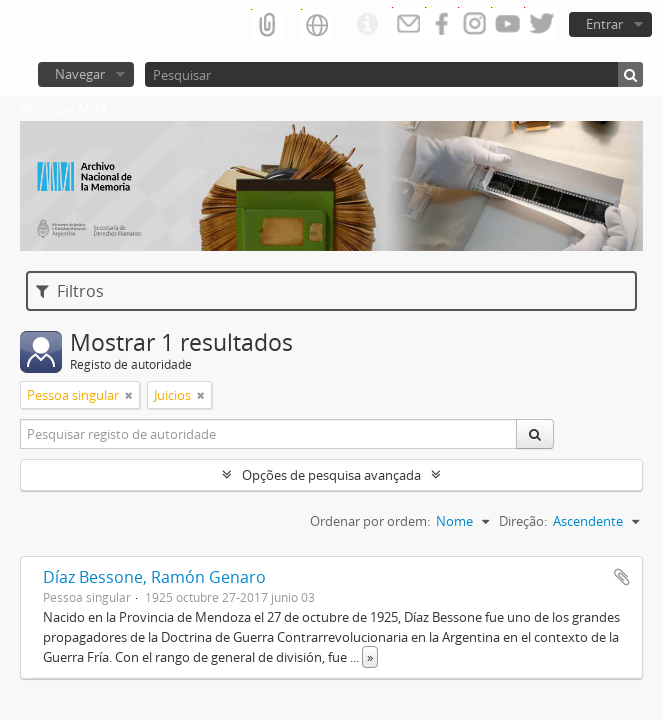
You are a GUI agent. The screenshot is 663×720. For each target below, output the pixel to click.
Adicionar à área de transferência (622, 577)
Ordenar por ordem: (370, 521)
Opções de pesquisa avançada (331, 475)
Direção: (523, 521)
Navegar (80, 74)
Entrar (604, 24)
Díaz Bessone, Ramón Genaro (154, 577)
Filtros (70, 291)
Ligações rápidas (367, 25)
